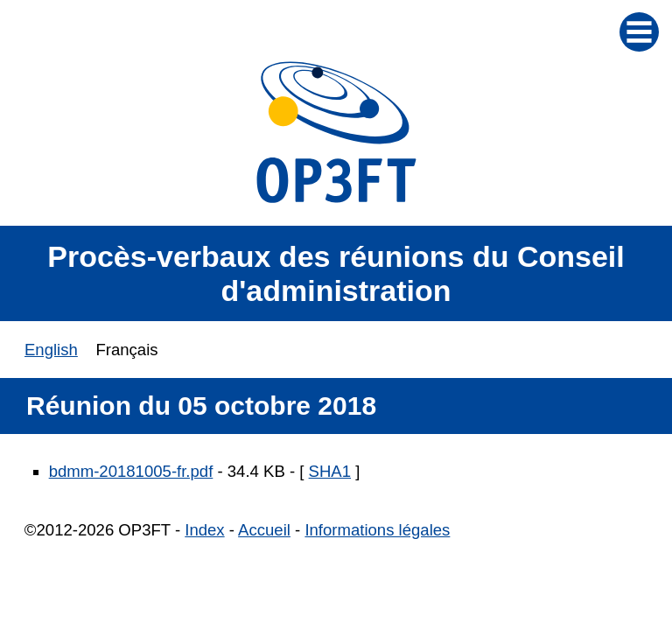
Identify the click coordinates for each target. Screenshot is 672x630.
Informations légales (377, 530)
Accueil (264, 530)
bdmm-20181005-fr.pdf (131, 471)
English (51, 350)
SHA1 (330, 471)
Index (204, 530)
